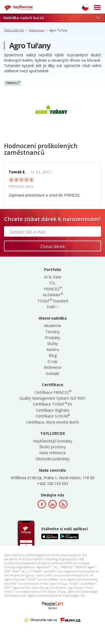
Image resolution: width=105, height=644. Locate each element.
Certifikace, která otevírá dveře (52, 422)
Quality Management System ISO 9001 (52, 398)
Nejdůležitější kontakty (53, 441)
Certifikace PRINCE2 (52, 392)
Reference (53, 367)
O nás (53, 361)
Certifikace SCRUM (53, 416)
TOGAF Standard (53, 301)
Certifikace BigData (52, 410)
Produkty (53, 338)
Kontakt (52, 373)
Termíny (52, 332)
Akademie (53, 326)
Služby (52, 343)
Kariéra (53, 350)
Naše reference (53, 453)
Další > (53, 307)
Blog (53, 355)
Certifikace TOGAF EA (52, 404)
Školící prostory (52, 447)
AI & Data (53, 277)
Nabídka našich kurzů (52, 18)
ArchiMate (52, 295)
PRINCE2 (13, 83)
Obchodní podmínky (52, 459)
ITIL (52, 283)
